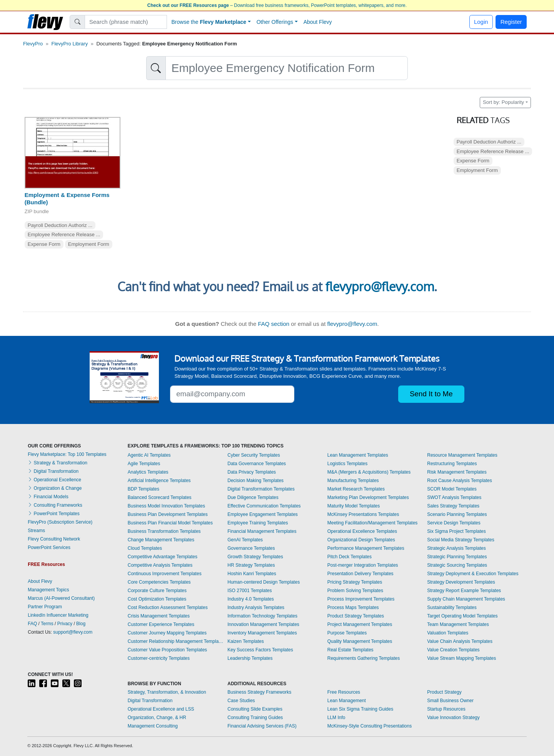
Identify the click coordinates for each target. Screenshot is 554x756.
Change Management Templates (161, 540)
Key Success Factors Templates (260, 650)
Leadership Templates (250, 658)
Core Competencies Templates (159, 582)
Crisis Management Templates (159, 616)
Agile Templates (144, 464)
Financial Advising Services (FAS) (262, 726)
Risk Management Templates (457, 472)
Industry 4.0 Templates (251, 599)
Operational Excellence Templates (362, 531)
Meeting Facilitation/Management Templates (373, 523)
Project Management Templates (360, 624)
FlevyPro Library (70, 44)
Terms (47, 624)
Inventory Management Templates (262, 633)
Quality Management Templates (360, 641)
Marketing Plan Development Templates (368, 497)
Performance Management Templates (366, 548)
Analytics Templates (148, 472)
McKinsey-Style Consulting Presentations (370, 726)
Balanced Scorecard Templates (160, 497)
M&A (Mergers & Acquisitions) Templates (369, 472)
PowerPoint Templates (54, 514)
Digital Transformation (53, 471)
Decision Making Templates (255, 481)
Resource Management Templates (462, 455)
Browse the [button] (209, 22)
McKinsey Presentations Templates (363, 514)
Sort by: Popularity (503, 102)
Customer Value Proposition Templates (167, 650)
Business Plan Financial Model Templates (170, 523)
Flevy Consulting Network (54, 539)
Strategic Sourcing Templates (457, 565)
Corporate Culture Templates (157, 591)
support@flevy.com (73, 632)
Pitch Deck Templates (350, 557)
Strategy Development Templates (461, 582)
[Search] (126, 22)
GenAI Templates (245, 540)
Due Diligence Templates (253, 497)
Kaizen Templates (246, 641)
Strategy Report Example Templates (464, 591)
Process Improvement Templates (361, 599)
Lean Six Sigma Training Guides (360, 709)
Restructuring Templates (452, 464)
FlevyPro (33, 44)
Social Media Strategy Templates (461, 540)
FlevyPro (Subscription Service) (60, 522)
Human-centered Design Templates (264, 582)
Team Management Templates (458, 624)
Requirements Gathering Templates (364, 658)
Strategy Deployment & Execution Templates (473, 574)
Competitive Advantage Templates (163, 557)
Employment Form (89, 244)
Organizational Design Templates (361, 540)
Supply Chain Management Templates (466, 599)
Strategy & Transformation (58, 463)
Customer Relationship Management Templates (176, 641)
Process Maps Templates (353, 607)
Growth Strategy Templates (255, 557)
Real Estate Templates (350, 650)
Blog (81, 624)
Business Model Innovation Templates (166, 506)
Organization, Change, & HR (157, 718)
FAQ (32, 624)
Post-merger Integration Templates (363, 565)
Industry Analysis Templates (256, 607)
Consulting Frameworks (55, 505)
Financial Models (48, 497)
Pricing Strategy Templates (355, 582)
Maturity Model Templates (354, 506)
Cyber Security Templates (254, 455)
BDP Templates (144, 489)
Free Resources (344, 692)
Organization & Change (55, 488)
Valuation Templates (448, 633)
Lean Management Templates (358, 455)
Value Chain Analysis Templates (460, 641)
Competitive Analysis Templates (160, 565)
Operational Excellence (54, 480)
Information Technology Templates (262, 616)
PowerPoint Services (49, 547)
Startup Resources (446, 709)
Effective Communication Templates (264, 506)
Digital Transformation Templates (261, 489)
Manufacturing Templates (353, 481)
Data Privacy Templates (252, 472)
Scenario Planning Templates (457, 514)
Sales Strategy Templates (453, 506)
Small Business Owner (450, 701)
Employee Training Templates (258, 523)
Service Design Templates (454, 523)
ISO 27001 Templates (249, 591)
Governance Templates (251, 548)
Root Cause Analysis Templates (460, 481)
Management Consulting (153, 726)
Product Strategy (444, 692)
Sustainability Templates (452, 607)
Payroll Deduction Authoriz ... (60, 225)
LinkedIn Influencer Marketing (58, 615)
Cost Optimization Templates (157, 599)
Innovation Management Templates (263, 624)
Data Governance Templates (257, 464)
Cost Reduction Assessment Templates (168, 607)
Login (481, 22)
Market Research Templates (356, 489)
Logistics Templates (348, 464)
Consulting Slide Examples (255, 709)
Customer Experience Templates (161, 624)
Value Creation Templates (453, 650)
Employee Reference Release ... (64, 234)
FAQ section (274, 324)
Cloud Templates (145, 548)
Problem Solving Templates (355, 591)
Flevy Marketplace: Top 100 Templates (67, 454)
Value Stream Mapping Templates (461, 658)
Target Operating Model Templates (462, 616)
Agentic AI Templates (149, 455)
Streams (36, 531)
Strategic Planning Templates (457, 557)
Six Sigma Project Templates (456, 531)
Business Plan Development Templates (168, 514)
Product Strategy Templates (356, 616)
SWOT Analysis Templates (454, 497)
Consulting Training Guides (255, 718)
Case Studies (241, 701)
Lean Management (347, 701)
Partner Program (45, 607)
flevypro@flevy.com (380, 286)
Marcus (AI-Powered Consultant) (61, 598)
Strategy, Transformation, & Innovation (167, 692)
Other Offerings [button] (275, 22)
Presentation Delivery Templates (360, 574)
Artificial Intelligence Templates (159, 481)
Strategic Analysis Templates (456, 548)
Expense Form (44, 244)
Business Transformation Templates (164, 531)
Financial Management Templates (262, 531)
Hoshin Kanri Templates (252, 574)
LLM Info (336, 718)
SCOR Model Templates (452, 489)
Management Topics (48, 590)
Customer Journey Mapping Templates (167, 633)
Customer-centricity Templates (159, 658)
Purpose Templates (347, 633)
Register (511, 22)
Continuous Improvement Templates (165, 574)
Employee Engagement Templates (263, 514)
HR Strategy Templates (251, 565)
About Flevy (318, 22)
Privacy (65, 624)
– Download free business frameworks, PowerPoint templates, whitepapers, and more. (277, 5)
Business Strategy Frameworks (259, 692)
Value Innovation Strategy (453, 718)
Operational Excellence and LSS (161, 709)
